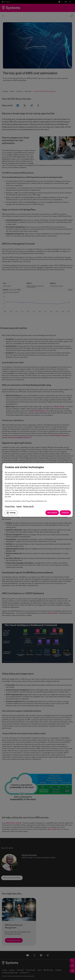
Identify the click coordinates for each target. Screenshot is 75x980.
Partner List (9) (28, 506)
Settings (11, 513)
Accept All (65, 513)
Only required (52, 513)
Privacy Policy (10, 506)
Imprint (19, 506)
